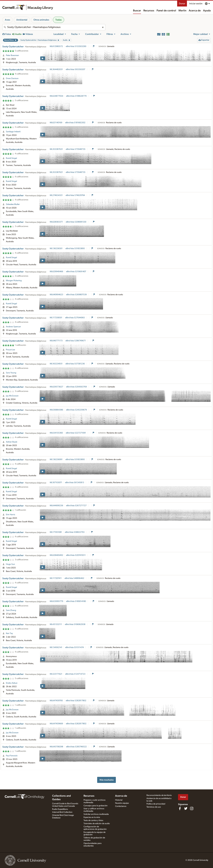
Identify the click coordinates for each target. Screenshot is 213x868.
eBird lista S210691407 (76, 272)
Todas (59, 20)
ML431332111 (56, 624)
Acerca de (195, 11)
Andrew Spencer (13, 327)
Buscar (137, 11)
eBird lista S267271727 (77, 506)
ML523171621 (56, 674)
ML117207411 (56, 578)
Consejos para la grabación (96, 806)
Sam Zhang (11, 610)
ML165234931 (56, 364)
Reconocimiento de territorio (159, 795)
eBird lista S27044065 (75, 318)
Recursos (149, 11)
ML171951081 (56, 532)
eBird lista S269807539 (77, 295)
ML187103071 (56, 483)
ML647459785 (56, 701)
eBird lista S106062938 (75, 624)
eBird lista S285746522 (77, 747)
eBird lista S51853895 (75, 249)
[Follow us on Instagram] (192, 808)
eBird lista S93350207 (76, 69)
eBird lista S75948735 (76, 149)
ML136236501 (56, 249)
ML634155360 (56, 433)
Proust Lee (10, 350)
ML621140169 (56, 123)
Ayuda (207, 11)
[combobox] (54, 27)
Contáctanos (121, 806)
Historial (119, 800)
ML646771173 (56, 341)
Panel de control (166, 11)
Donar (182, 4)
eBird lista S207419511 (76, 555)
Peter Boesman (12, 55)
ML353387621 (56, 172)
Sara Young (11, 373)
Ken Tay (9, 633)
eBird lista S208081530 (76, 222)
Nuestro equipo (122, 803)
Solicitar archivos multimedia (96, 814)
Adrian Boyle (12, 442)
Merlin (182, 11)
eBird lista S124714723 (75, 674)
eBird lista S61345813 (75, 483)
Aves (7, 20)
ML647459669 (56, 724)
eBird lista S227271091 (76, 433)
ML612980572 (56, 46)
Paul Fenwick (12, 756)
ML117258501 (56, 318)
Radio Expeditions (60, 809)
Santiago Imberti (13, 132)
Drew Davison (12, 78)
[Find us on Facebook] (180, 808)
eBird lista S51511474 (75, 647)
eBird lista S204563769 (77, 387)
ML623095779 (56, 601)
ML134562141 (56, 647)
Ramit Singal (11, 158)
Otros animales (41, 20)
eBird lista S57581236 (75, 364)
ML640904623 (56, 295)
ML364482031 (56, 69)
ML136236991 (56, 459)
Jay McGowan (12, 396)
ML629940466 (56, 272)
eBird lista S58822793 (75, 532)
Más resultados (107, 780)
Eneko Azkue (12, 683)
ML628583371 (56, 222)
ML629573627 (56, 387)
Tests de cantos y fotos (93, 820)
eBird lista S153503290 (76, 46)
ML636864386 (56, 410)
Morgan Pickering (14, 281)
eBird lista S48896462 (75, 578)
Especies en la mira (92, 817)
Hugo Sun (10, 564)
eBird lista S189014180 (76, 601)
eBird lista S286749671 (76, 341)
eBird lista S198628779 (77, 96)
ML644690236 (56, 506)
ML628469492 (56, 555)
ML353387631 (56, 149)
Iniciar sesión (196, 4)
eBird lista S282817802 (76, 701)
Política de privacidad (156, 804)
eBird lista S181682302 (75, 123)
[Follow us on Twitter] (186, 808)
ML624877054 (56, 96)
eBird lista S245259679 (77, 410)
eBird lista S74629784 (75, 195)
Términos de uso (154, 807)
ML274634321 (56, 195)
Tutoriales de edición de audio (97, 824)
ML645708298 (56, 747)
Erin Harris (11, 515)
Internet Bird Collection (62, 812)
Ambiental (22, 20)
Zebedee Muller (13, 204)
